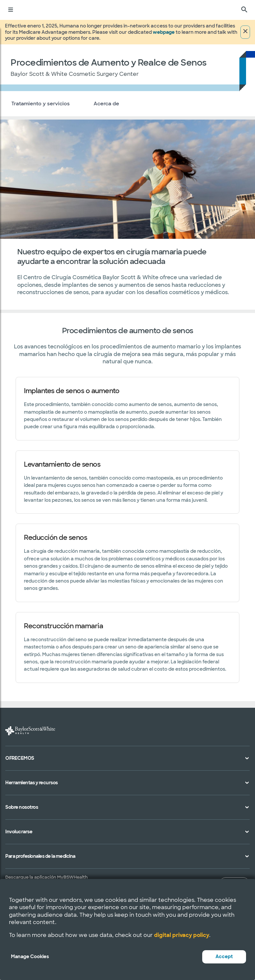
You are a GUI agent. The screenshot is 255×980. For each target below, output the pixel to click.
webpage (164, 32)
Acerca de (106, 104)
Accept (224, 956)
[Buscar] (244, 10)
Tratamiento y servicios (41, 104)
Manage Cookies (30, 956)
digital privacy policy (182, 935)
